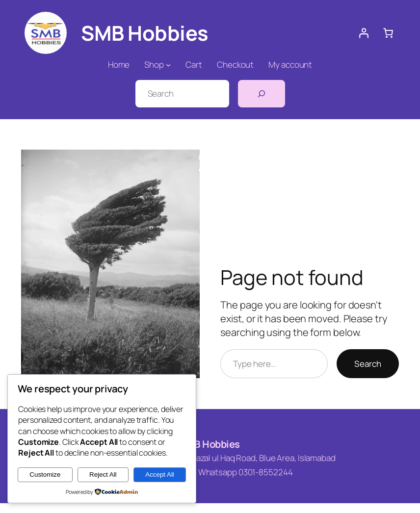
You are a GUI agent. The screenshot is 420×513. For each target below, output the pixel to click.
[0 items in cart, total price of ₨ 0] (388, 33)
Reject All (103, 475)
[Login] (364, 33)
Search (368, 364)
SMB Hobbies (210, 444)
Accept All (160, 475)
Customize (45, 475)
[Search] (262, 94)
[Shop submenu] (168, 65)
